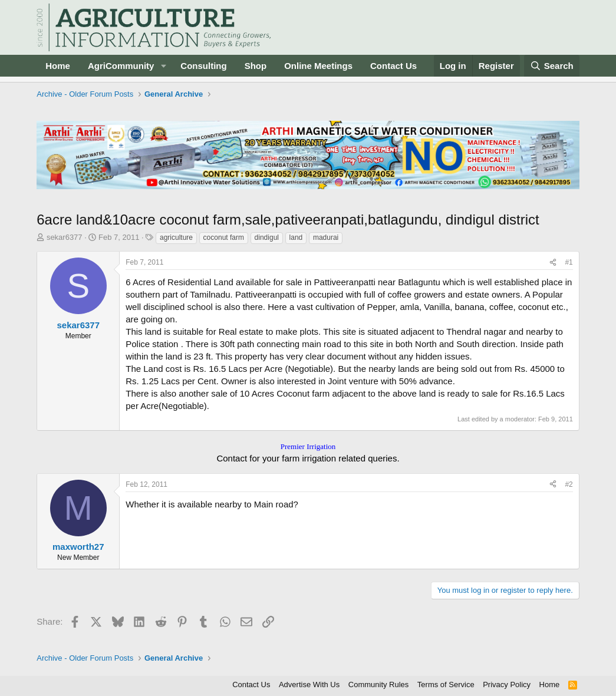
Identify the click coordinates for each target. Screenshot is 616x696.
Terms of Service (446, 685)
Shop (256, 66)
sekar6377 (65, 237)
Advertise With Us (309, 685)
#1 (569, 262)
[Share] (553, 263)
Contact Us (393, 66)
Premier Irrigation (308, 446)
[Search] (552, 66)
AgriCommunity (121, 66)
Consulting (203, 66)
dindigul (267, 238)
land (296, 238)
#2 (569, 484)
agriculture (176, 238)
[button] (163, 66)
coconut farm (224, 238)
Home (58, 66)
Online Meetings (318, 66)
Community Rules (379, 685)
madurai (326, 238)
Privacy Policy (507, 685)
